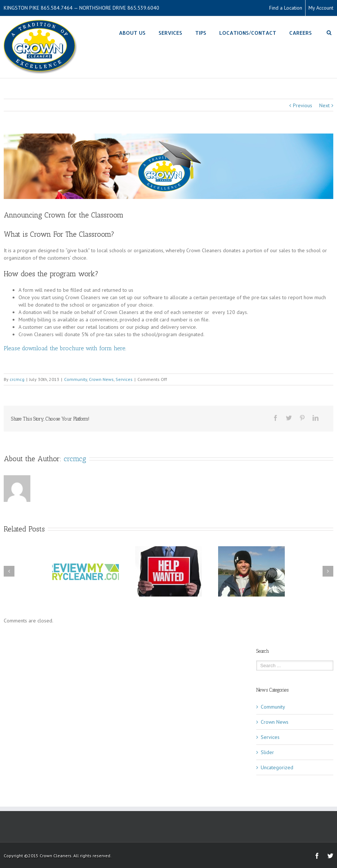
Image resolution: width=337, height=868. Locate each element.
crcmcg (17, 379)
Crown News (101, 379)
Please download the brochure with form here (64, 348)
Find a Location (286, 8)
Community (76, 379)
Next (324, 105)
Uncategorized (277, 767)
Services (170, 33)
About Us (132, 33)
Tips (201, 33)
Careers (301, 33)
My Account (321, 8)
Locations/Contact (248, 33)
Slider (267, 752)
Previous (303, 105)
